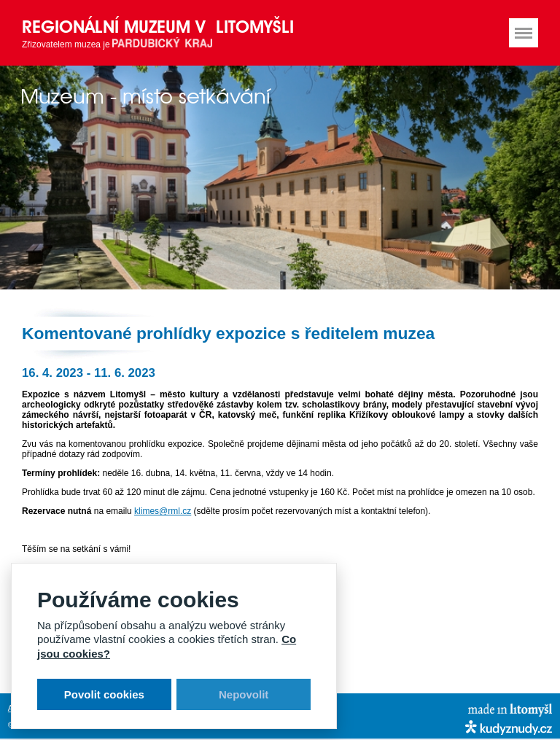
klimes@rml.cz (163, 511)
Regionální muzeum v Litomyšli (158, 27)
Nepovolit (244, 694)
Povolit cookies (104, 694)
